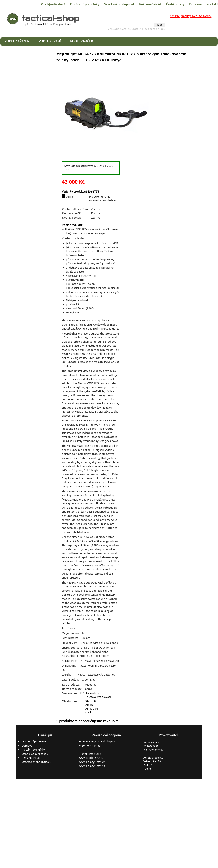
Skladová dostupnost (119, 4)
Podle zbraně (50, 41)
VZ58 (111, 29)
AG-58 (127, 29)
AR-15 (89, 705)
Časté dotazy (175, 4)
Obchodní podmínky (84, 4)
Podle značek (82, 41)
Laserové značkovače (98, 697)
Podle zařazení (17, 41)
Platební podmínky (33, 750)
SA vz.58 (91, 701)
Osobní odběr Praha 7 (35, 754)
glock (119, 29)
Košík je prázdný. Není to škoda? (190, 16)
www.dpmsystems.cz (92, 762)
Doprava (195, 4)
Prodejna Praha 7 (53, 4)
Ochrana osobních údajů (36, 762)
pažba (153, 29)
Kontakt (212, 4)
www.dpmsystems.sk (92, 766)
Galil (88, 713)
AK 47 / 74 (92, 709)
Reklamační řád (150, 4)
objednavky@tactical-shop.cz (97, 742)
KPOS (161, 29)
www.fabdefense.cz (91, 758)
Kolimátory (92, 693)
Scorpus (136, 29)
